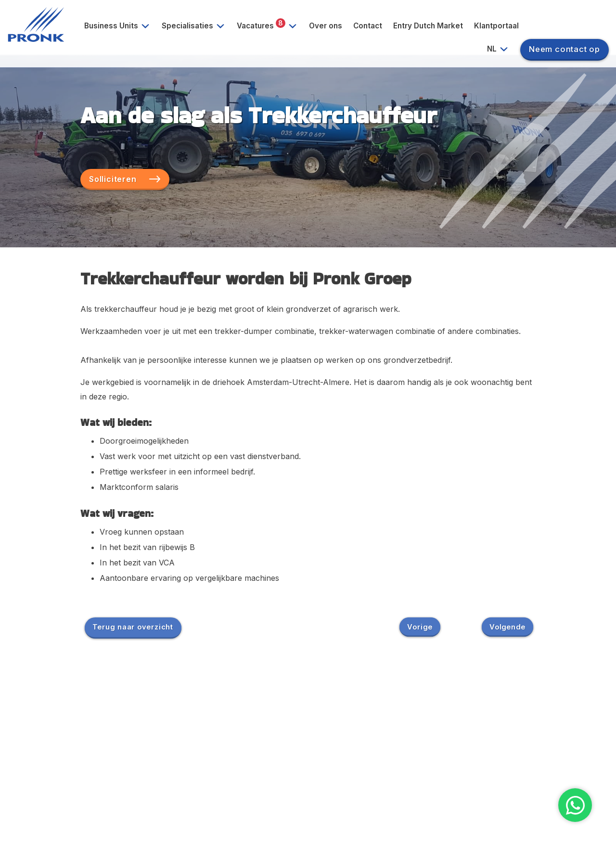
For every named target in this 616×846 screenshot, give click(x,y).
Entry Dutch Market (428, 26)
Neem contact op (565, 49)
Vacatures (270, 26)
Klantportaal (496, 26)
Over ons (326, 26)
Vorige (420, 627)
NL (501, 49)
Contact (368, 26)
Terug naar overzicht (133, 627)
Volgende (507, 627)
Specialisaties (197, 26)
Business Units (121, 26)
